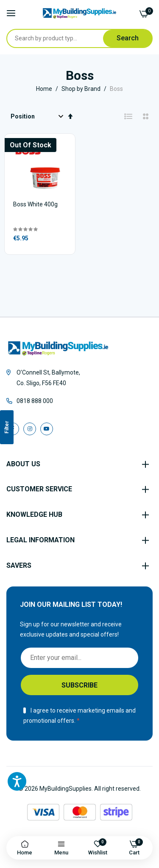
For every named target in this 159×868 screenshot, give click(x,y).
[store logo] (79, 13)
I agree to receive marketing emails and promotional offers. (79, 716)
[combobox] (63, 38)
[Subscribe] (79, 685)
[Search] (128, 38)
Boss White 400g (35, 204)
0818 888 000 (35, 401)
